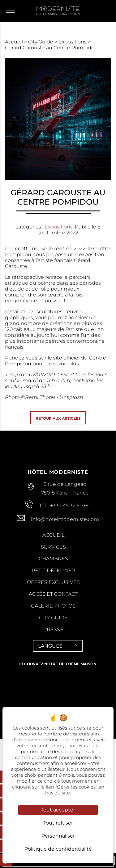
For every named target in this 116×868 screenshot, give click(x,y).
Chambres (53, 559)
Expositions (73, 42)
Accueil (15, 42)
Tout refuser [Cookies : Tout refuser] (58, 823)
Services (53, 547)
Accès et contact (53, 594)
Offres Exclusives (53, 582)
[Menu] (12, 11)
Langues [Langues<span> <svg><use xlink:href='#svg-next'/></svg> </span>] (58, 646)
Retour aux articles (58, 418)
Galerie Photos (53, 606)
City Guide (41, 42)
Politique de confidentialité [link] (58, 849)
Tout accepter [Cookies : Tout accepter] (58, 810)
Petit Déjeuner (53, 570)
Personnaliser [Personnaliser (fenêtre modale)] (58, 836)
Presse (53, 629)
